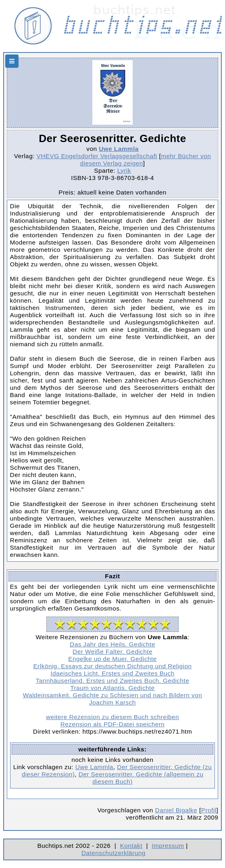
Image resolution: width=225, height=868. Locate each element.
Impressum (168, 846)
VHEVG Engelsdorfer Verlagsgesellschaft (97, 156)
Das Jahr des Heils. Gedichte (112, 644)
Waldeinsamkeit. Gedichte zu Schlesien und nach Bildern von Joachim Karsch (113, 699)
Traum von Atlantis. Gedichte (112, 688)
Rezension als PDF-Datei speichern (113, 724)
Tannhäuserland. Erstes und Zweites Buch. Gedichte (112, 681)
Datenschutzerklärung (114, 853)
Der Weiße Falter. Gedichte (112, 652)
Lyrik (124, 170)
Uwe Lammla (119, 149)
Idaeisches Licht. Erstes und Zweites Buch (112, 673)
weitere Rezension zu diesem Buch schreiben (112, 717)
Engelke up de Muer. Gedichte (112, 659)
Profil (209, 810)
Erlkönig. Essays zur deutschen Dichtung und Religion (113, 666)
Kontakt (131, 846)
